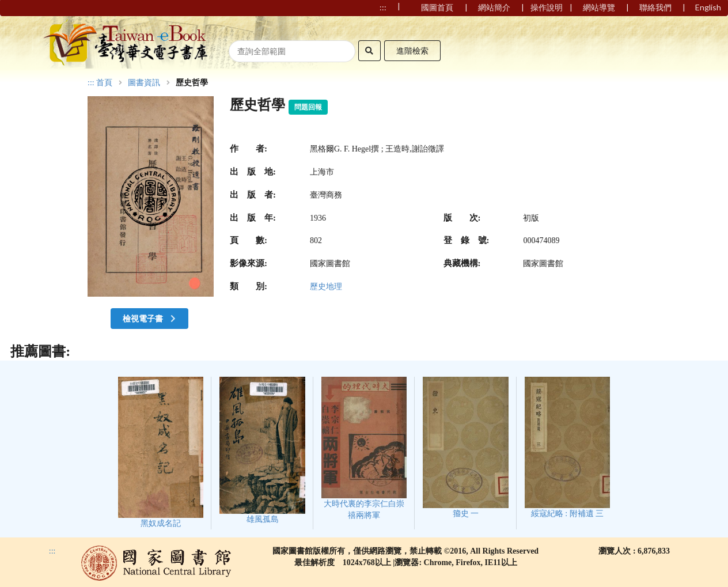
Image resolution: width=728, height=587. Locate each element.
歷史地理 (326, 287)
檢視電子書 (150, 318)
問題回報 (308, 107)
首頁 (104, 83)
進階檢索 (412, 50)
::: (91, 83)
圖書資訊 (144, 83)
